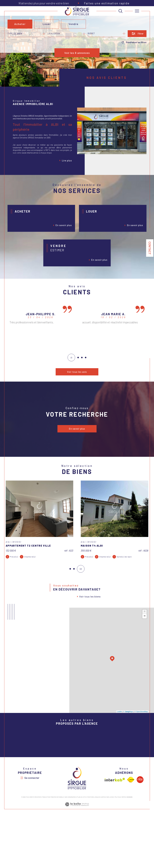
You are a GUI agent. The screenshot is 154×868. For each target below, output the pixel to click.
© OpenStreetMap (141, 737)
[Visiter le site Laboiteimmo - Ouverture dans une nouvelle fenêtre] (77, 859)
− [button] (145, 642)
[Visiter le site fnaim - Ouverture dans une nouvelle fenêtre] (131, 831)
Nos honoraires (70, 849)
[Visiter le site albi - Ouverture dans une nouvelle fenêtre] (140, 831)
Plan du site (81, 849)
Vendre (74, 24)
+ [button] (145, 637)
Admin (103, 849)
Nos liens (110, 849)
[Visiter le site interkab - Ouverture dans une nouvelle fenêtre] (115, 831)
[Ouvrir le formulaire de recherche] (137, 34)
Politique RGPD (120, 849)
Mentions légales (94, 849)
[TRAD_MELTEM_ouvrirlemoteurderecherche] (120, 11)
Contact (150, 248)
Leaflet (119, 737)
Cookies (129, 849)
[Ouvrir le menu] (137, 11)
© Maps (128, 737)
